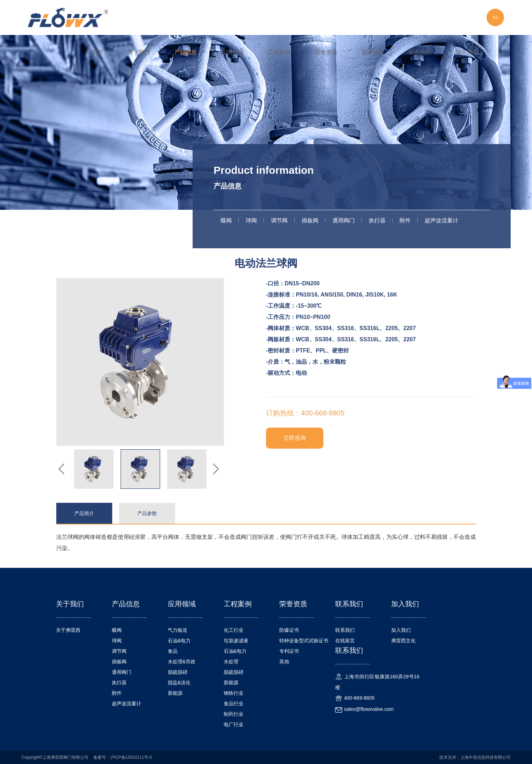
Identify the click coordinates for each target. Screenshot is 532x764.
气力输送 (178, 630)
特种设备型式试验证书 (304, 641)
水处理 (231, 662)
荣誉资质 (326, 52)
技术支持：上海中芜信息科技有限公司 (475, 757)
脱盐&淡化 (179, 683)
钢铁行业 (233, 693)
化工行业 (233, 630)
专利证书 (289, 651)
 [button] (62, 469)
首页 (98, 52)
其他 (284, 662)
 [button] (215, 469)
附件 (405, 220)
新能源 (175, 693)
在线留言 (345, 641)
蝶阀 (226, 220)
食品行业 (233, 704)
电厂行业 (233, 724)
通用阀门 (344, 220)
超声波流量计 (441, 220)
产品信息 (186, 52)
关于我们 (139, 52)
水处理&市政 (182, 662)
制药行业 (233, 714)
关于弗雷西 (68, 630)
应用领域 (232, 52)
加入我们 (467, 52)
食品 (173, 651)
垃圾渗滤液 (236, 641)
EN (495, 17)
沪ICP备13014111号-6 (131, 757)
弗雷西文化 (403, 641)
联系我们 (420, 52)
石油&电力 (179, 641)
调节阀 (279, 220)
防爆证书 (289, 630)
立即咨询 (295, 438)
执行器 (377, 220)
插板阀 (310, 220)
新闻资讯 (373, 52)
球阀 (251, 220)
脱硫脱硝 (178, 672)
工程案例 (279, 52)
